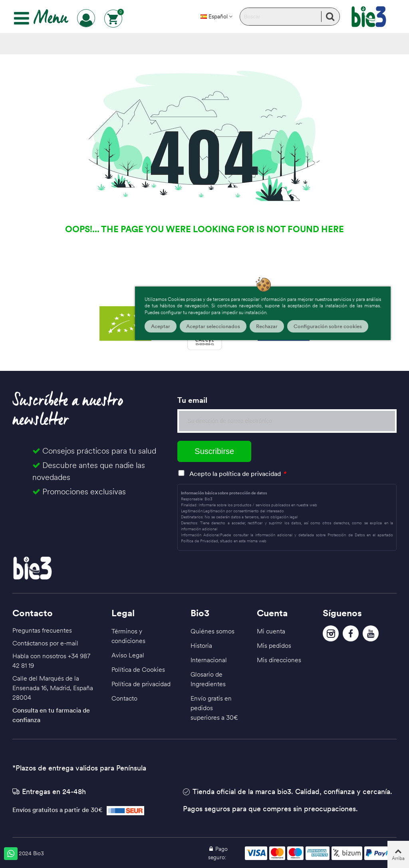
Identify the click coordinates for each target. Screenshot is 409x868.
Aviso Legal (128, 655)
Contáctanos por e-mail (45, 643)
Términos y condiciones (128, 636)
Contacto (124, 698)
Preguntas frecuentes (42, 630)
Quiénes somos (212, 631)
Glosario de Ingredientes (208, 679)
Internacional (209, 660)
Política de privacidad (141, 684)
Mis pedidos (274, 645)
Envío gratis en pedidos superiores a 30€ (214, 708)
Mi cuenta (271, 631)
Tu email (192, 400)
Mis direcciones (279, 660)
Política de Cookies (138, 669)
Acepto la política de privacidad (235, 474)
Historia (201, 645)
